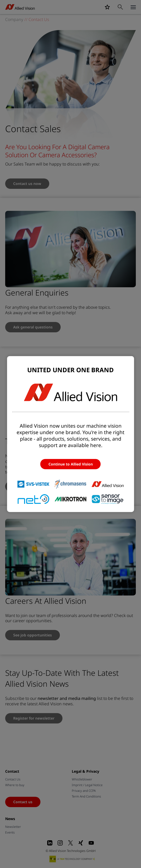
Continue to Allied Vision (71, 464)
